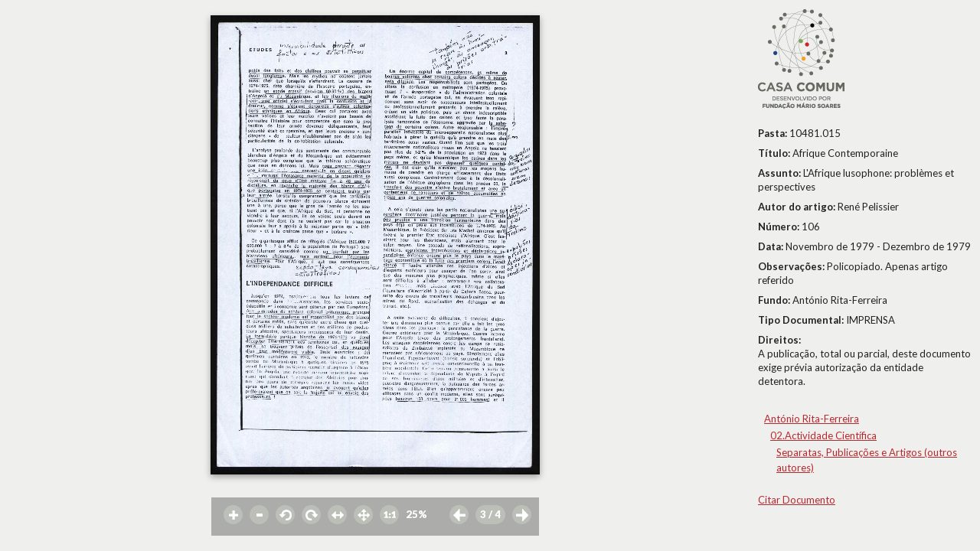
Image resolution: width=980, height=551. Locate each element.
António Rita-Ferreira (812, 419)
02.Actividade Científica (823, 435)
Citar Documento (797, 500)
